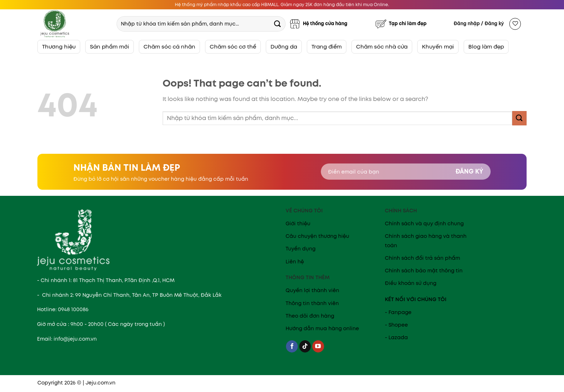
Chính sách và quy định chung (424, 223)
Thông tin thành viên (312, 303)
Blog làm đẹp (486, 47)
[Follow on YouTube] (318, 346)
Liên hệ (295, 262)
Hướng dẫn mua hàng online (322, 328)
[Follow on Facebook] (292, 346)
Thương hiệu (59, 47)
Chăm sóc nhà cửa (382, 47)
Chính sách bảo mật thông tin (424, 271)
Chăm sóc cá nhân (169, 47)
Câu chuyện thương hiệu (317, 236)
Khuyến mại (438, 47)
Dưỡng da (284, 47)
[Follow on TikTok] (305, 346)
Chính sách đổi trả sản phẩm (422, 258)
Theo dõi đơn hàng (310, 316)
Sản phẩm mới (110, 47)
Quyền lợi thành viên (312, 290)
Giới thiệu (298, 223)
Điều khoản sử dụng (411, 283)
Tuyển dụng (301, 249)
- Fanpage (398, 312)
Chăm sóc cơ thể (233, 47)
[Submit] (277, 24)
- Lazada (396, 337)
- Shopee (396, 325)
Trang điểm (327, 47)
